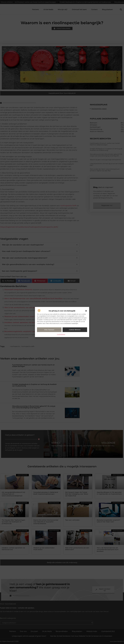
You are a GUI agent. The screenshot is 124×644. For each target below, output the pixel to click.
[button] (86, 311)
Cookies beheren (75, 330)
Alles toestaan (49, 330)
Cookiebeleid (61, 334)
